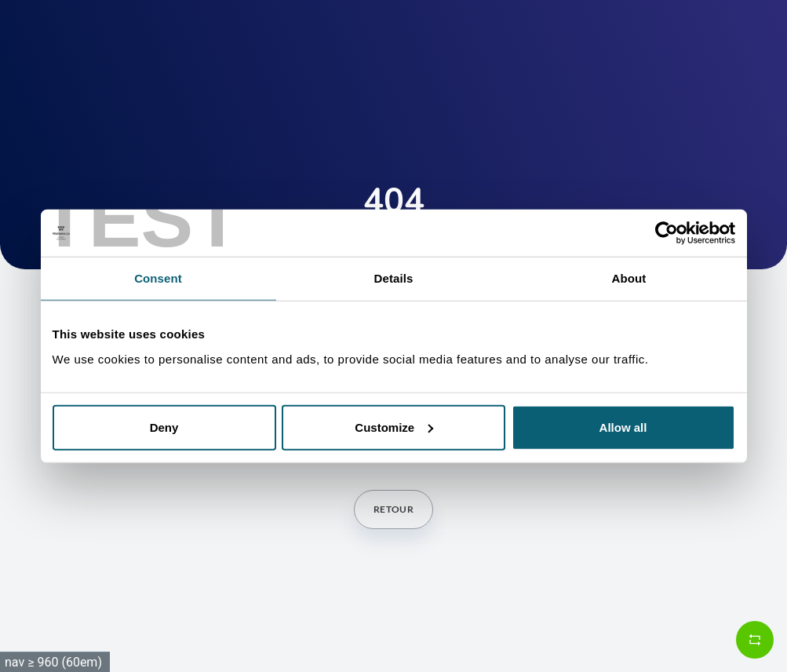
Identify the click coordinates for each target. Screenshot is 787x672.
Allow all (623, 427)
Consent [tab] (158, 278)
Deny (164, 427)
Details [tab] (394, 278)
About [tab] (629, 278)
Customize (394, 427)
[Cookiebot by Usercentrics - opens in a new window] (667, 233)
